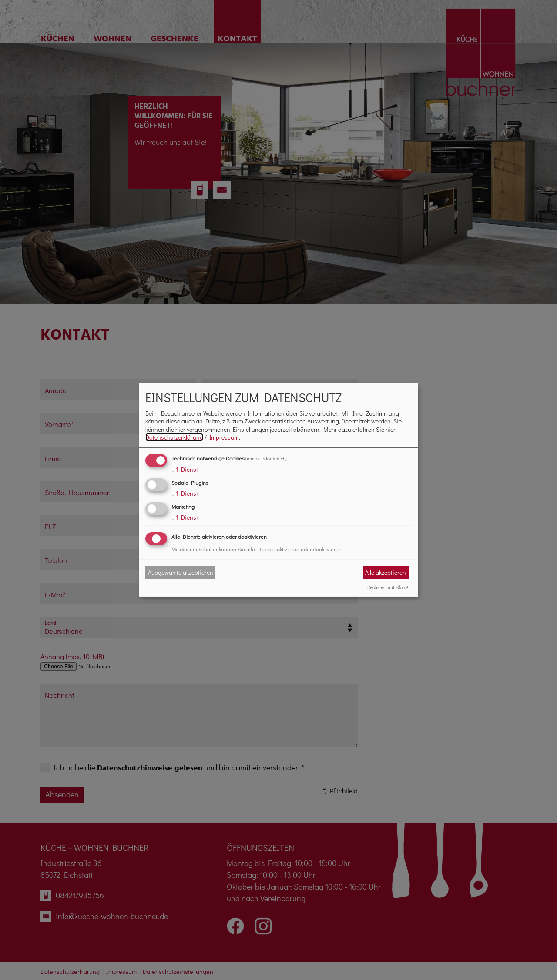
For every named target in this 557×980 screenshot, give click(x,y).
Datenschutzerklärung (174, 437)
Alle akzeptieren (386, 572)
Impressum (224, 437)
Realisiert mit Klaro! (388, 587)
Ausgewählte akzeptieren (181, 572)
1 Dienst (185, 469)
